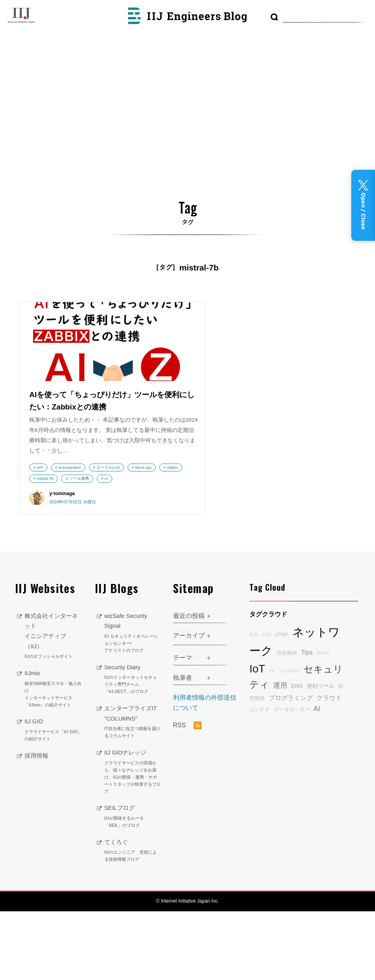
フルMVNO (289, 740)
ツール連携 (47, 545)
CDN (267, 703)
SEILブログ (133, 885)
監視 (254, 703)
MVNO (323, 722)
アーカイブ (189, 704)
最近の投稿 (189, 684)
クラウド (329, 766)
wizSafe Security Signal (133, 702)
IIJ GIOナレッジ (133, 841)
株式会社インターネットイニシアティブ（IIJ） (54, 705)
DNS (297, 755)
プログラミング (291, 766)
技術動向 (287, 722)
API (40, 512)
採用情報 (37, 824)
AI (74, 545)
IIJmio (54, 758)
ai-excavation (70, 512)
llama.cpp (84, 523)
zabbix (42, 534)
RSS (187, 794)
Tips (307, 721)
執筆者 (183, 746)
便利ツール (320, 755)
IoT (257, 737)
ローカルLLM (48, 523)
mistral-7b (72, 534)
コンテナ (260, 778)
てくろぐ (133, 920)
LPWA (282, 703)
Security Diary (133, 748)
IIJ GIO (54, 799)
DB (272, 740)
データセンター (292, 778)
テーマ (183, 726)
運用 (280, 754)
